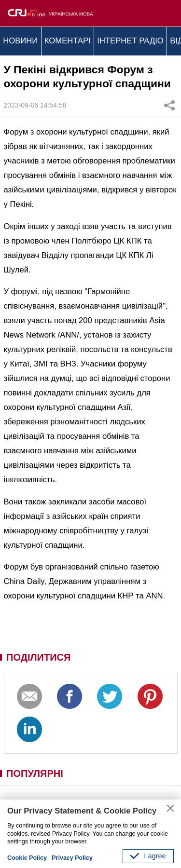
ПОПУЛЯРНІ (35, 773)
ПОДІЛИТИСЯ (38, 657)
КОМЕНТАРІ (68, 41)
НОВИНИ (20, 41)
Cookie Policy (27, 858)
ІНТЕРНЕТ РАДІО (130, 41)
